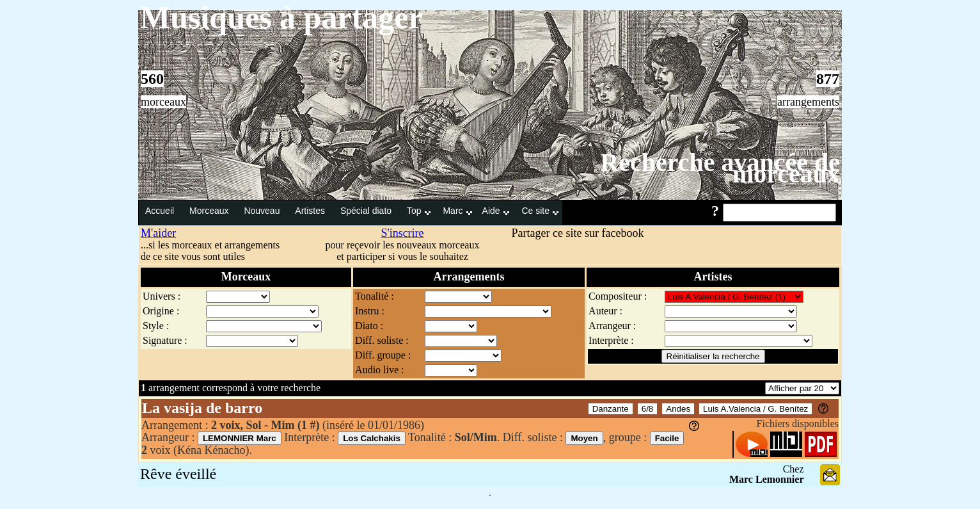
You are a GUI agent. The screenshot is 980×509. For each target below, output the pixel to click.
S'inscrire (402, 233)
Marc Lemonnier (767, 479)
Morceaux (210, 211)
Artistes (311, 211)
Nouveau (263, 211)
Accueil (161, 211)
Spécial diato (367, 211)
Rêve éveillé (178, 474)
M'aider (158, 233)
